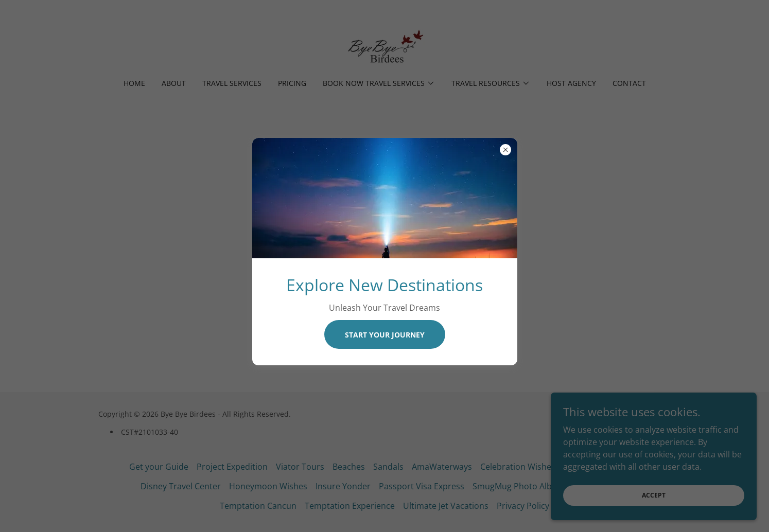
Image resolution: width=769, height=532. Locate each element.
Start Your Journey (385, 335)
